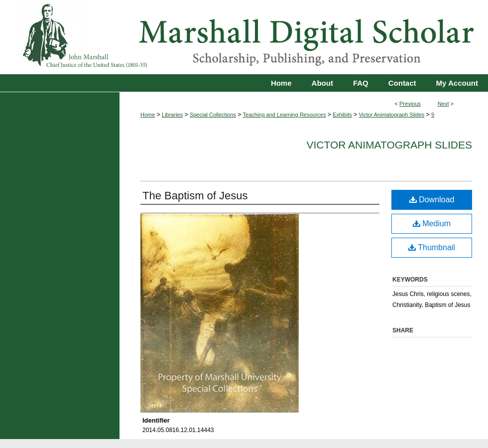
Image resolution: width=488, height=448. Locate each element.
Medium (432, 224)
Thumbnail (432, 247)
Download (432, 200)
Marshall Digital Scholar (244, 37)
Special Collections (213, 115)
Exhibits (342, 115)
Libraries (172, 115)
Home (148, 115)
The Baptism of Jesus (195, 196)
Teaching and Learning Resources (285, 115)
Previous (410, 104)
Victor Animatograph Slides (391, 115)
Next (443, 104)
